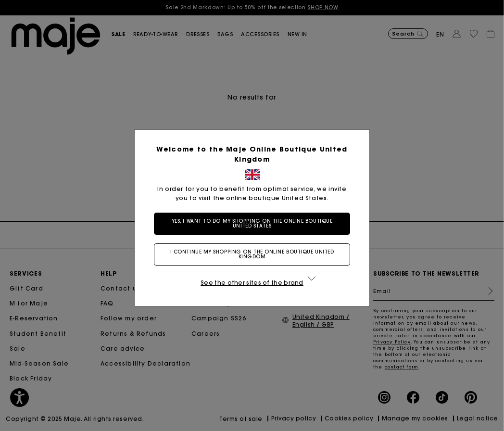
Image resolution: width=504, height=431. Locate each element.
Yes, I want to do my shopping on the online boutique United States (252, 223)
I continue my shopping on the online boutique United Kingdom (252, 254)
